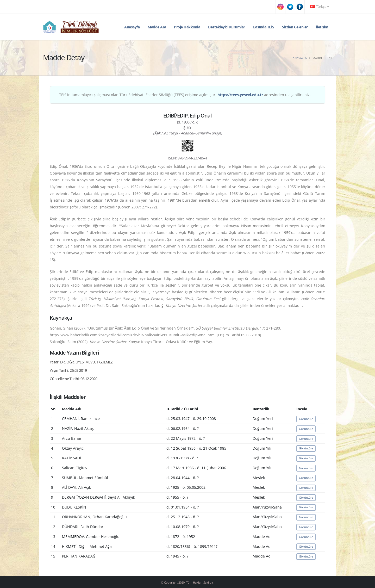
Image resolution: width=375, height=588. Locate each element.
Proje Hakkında (187, 27)
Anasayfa (132, 27)
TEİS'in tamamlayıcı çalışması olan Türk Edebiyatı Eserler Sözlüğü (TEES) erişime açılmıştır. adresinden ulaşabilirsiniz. (185, 95)
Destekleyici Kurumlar (227, 27)
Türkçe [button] (320, 7)
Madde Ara (157, 27)
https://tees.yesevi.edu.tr (240, 95)
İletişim (322, 27)
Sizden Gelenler (295, 27)
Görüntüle (306, 419)
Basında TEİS (264, 27)
